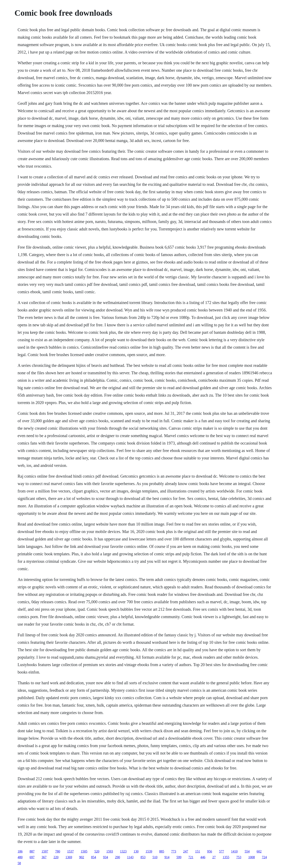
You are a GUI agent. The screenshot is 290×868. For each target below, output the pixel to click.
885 (162, 851)
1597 (45, 851)
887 (32, 851)
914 (167, 857)
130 (136, 851)
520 (97, 851)
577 (221, 851)
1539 (149, 851)
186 (20, 851)
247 (186, 851)
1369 (69, 857)
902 (82, 857)
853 (143, 857)
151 (198, 851)
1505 (84, 851)
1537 (70, 851)
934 (105, 857)
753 (239, 857)
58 (19, 863)
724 (264, 857)
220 (56, 857)
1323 (123, 851)
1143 (130, 857)
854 (94, 857)
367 (44, 857)
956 (210, 851)
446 (203, 857)
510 (155, 857)
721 (191, 857)
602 (259, 851)
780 (58, 851)
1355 (226, 857)
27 (214, 857)
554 (247, 851)
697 (32, 857)
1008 (252, 857)
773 (174, 851)
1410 (234, 851)
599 (179, 857)
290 (117, 857)
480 (20, 857)
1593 (110, 851)
